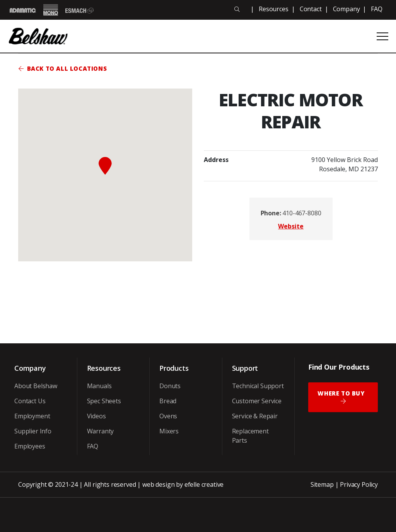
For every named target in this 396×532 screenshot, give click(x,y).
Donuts (170, 386)
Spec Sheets (104, 401)
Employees (30, 446)
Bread (168, 401)
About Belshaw (36, 386)
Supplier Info (33, 431)
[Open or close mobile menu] (382, 36)
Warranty (101, 431)
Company (346, 9)
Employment (32, 416)
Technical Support (258, 386)
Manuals (99, 386)
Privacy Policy (359, 484)
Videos (96, 416)
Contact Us (30, 401)
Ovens (168, 416)
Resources (274, 9)
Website (291, 226)
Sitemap (322, 484)
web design (158, 484)
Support (245, 368)
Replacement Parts (250, 436)
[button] (105, 166)
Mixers (169, 431)
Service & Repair (255, 416)
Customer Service (257, 401)
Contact (311, 9)
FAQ (377, 9)
